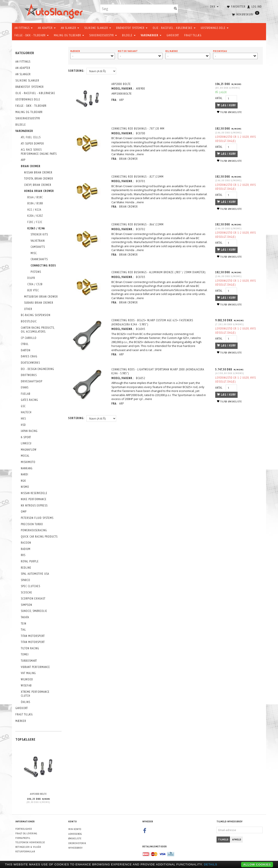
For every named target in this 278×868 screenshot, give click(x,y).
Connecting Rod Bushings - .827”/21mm (137, 177)
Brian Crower (128, 159)
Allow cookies (257, 864)
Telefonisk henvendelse (30, 842)
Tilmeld (223, 839)
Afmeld (237, 839)
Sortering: (76, 71)
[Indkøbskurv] (245, 14)
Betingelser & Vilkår (28, 847)
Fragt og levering (26, 833)
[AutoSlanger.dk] (54, 11)
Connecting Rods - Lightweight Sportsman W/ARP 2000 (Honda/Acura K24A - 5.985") (158, 372)
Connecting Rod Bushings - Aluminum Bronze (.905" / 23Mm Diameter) (158, 272)
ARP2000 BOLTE (38, 794)
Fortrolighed (24, 829)
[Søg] (175, 9)
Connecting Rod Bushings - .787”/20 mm (138, 129)
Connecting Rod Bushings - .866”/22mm (137, 224)
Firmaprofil (23, 838)
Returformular (25, 851)
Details (211, 864)
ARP (122, 100)
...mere (139, 154)
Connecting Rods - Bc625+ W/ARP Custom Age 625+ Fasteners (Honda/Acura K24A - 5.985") (152, 322)
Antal (219, 98)
